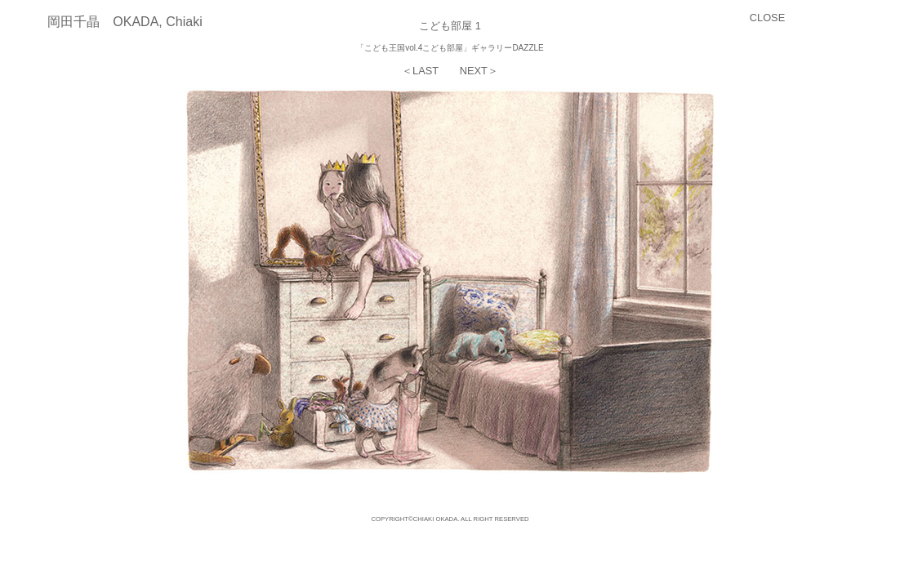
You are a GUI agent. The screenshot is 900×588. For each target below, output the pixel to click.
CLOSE (767, 18)
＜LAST (420, 71)
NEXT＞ (479, 71)
